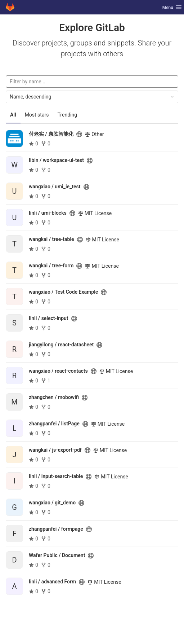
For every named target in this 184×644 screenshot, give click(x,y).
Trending (68, 115)
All (13, 115)
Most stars (37, 115)
